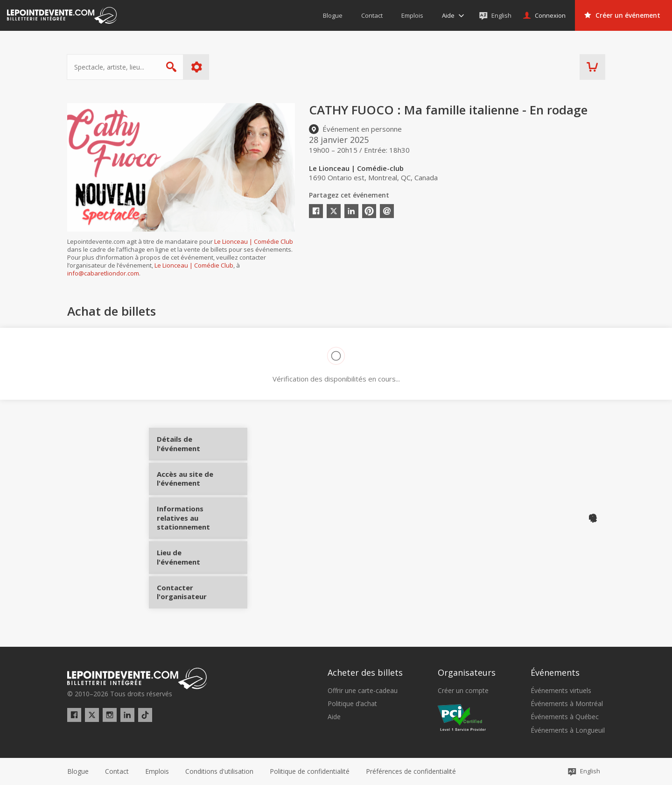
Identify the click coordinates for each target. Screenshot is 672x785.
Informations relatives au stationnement (192, 527)
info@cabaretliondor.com (103, 273)
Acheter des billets (365, 672)
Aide (334, 717)
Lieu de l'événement (192, 562)
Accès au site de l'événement (192, 486)
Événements (555, 672)
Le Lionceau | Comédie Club (254, 241)
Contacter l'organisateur (192, 597)
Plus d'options (197, 67)
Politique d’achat (352, 704)
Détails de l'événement (192, 447)
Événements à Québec (565, 717)
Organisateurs (467, 672)
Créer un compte (463, 691)
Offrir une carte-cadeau (363, 691)
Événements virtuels (561, 691)
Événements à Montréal (567, 704)
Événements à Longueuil (568, 730)
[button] (411, 771)
